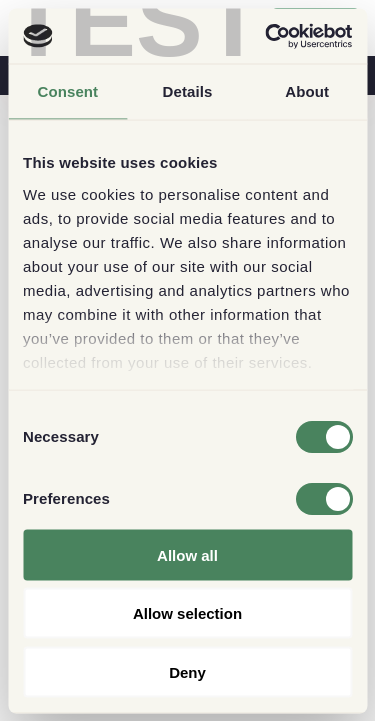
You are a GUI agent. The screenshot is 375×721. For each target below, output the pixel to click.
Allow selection (187, 613)
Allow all (187, 554)
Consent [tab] (67, 91)
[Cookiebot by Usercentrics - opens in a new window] (267, 36)
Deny (187, 671)
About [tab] (307, 91)
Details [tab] (188, 91)
